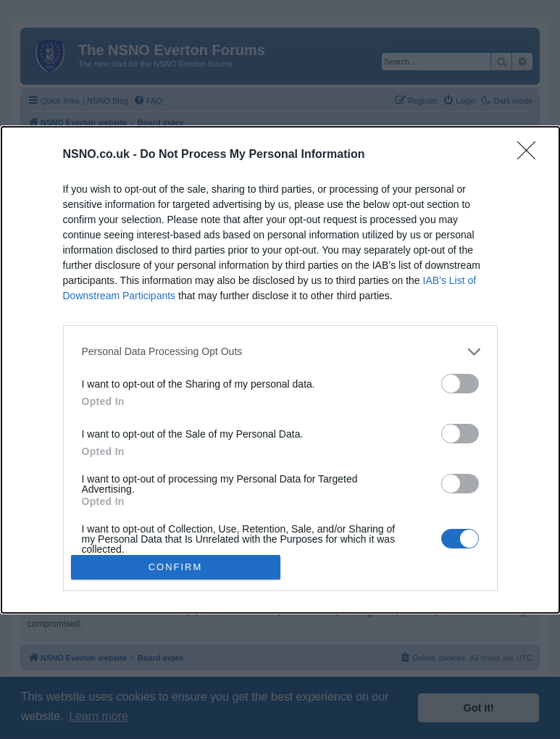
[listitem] (280, 351)
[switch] (460, 383)
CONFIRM (176, 566)
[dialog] (280, 369)
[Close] (531, 154)
